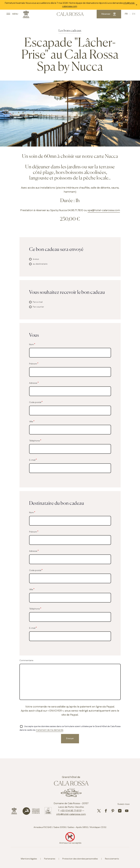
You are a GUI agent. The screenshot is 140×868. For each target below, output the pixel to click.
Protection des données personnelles (80, 859)
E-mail (32, 460)
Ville (31, 422)
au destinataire (40, 264)
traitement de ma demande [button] (50, 730)
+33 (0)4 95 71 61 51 (71, 811)
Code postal (35, 402)
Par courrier (38, 307)
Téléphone (35, 441)
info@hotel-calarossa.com (71, 814)
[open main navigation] (11, 15)
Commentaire (26, 660)
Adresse (33, 383)
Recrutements (112, 859)
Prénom (33, 364)
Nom (31, 344)
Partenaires (50, 859)
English (134, 15)
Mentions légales (29, 859)
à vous (36, 259)
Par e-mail (38, 302)
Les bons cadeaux (70, 31)
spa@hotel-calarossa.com (104, 210)
